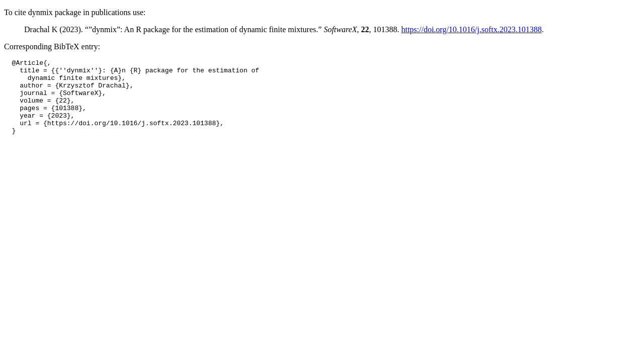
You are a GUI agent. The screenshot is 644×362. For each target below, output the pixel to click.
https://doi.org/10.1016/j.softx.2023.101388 (471, 29)
